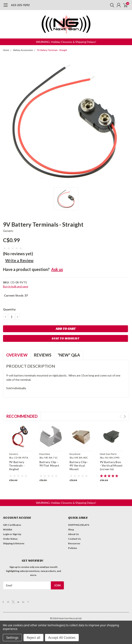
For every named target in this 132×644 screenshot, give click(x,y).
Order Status (10, 539)
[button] (66, 42)
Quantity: (10, 309)
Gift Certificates (12, 525)
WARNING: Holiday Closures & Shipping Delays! (66, 42)
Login (6, 534)
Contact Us (74, 539)
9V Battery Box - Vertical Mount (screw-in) (111, 466)
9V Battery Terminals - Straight (52, 50)
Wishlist (8, 529)
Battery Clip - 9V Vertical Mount (79, 466)
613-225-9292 (20, 5)
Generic (8, 231)
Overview (17, 355)
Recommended (22, 416)
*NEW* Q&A (69, 355)
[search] (111, 5)
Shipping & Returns (14, 543)
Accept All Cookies (62, 638)
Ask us (57, 269)
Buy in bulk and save (16, 286)
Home (6, 50)
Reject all (33, 638)
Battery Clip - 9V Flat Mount (49, 464)
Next (125, 416)
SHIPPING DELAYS (79, 525)
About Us (73, 534)
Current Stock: (16, 295)
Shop (71, 529)
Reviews (43, 355)
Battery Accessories (23, 50)
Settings (12, 638)
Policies (73, 548)
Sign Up (17, 534)
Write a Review (19, 260)
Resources (74, 543)
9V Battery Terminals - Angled (17, 466)
